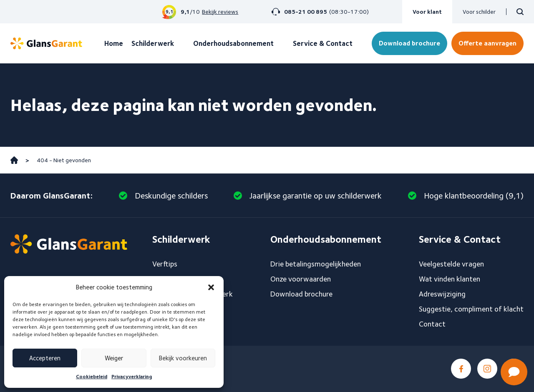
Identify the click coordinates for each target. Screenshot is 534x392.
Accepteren (45, 358)
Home (114, 43)
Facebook (461, 369)
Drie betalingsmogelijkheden (316, 264)
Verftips (165, 264)
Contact (432, 324)
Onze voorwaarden (301, 279)
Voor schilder (479, 12)
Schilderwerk (153, 43)
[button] (211, 287)
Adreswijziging (442, 294)
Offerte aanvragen (487, 43)
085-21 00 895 (306, 12)
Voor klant (427, 12)
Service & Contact (323, 43)
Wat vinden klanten (450, 279)
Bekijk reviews (220, 12)
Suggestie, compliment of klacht (471, 309)
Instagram (487, 369)
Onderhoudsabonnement (233, 43)
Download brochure (409, 43)
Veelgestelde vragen (451, 264)
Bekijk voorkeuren (183, 358)
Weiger (114, 358)
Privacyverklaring (132, 376)
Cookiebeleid (92, 376)
